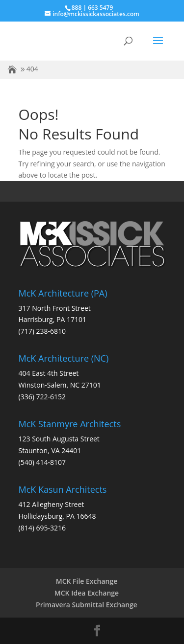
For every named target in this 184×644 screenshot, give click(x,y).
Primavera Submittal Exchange (87, 605)
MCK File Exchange (87, 581)
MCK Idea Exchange (87, 593)
